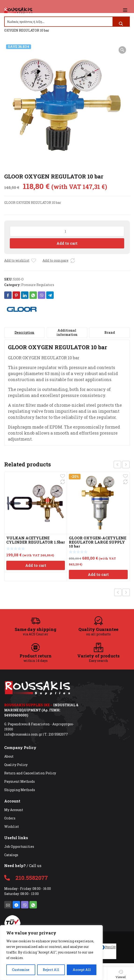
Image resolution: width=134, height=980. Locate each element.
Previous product (118, 592)
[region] (51, 953)
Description (24, 332)
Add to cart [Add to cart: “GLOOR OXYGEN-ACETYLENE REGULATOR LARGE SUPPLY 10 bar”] (98, 574)
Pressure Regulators (38, 285)
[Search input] (59, 22)
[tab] (25, 333)
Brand (110, 332)
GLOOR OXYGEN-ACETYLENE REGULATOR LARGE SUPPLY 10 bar (98, 542)
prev (117, 465)
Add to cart (67, 243)
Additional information (67, 332)
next (126, 465)
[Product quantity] (67, 231)
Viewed (121, 974)
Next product (126, 592)
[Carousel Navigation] (122, 465)
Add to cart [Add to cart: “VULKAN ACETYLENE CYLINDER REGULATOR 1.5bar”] (36, 565)
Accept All (82, 970)
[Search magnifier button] (121, 24)
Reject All (51, 970)
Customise (21, 970)
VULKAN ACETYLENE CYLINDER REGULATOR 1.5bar (36, 540)
